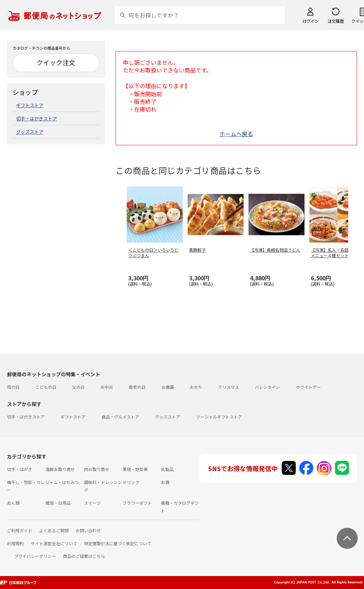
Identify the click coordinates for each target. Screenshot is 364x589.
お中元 (107, 387)
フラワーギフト (137, 503)
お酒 (165, 482)
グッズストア (30, 132)
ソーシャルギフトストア (219, 417)
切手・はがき (20, 469)
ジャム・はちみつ (62, 482)
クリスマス (229, 387)
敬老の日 (137, 387)
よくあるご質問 (54, 530)
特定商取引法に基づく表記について (118, 543)
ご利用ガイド (20, 530)
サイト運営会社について (54, 543)
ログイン (310, 21)
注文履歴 (336, 21)
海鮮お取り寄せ (60, 469)
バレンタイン (267, 387)
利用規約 (15, 543)
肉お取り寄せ (97, 469)
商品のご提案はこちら (84, 556)
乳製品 (167, 469)
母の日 (13, 387)
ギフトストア (30, 105)
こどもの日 (46, 387)
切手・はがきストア (37, 118)
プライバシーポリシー (35, 556)
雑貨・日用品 (58, 503)
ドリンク (131, 482)
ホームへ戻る (236, 134)
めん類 (13, 503)
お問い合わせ (88, 530)
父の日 (78, 387)
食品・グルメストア (120, 417)
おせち (196, 387)
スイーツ (92, 503)
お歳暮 (168, 387)
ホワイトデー (308, 387)
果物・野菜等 (135, 469)
